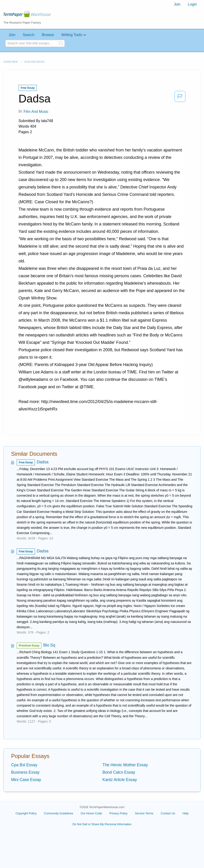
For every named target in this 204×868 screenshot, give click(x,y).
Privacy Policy (118, 813)
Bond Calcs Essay (119, 772)
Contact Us (168, 813)
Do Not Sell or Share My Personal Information (102, 824)
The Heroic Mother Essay (125, 765)
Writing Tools (72, 35)
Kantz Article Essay (120, 780)
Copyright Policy (26, 813)
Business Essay (25, 772)
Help (185, 813)
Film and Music (35, 62)
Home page (11, 62)
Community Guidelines (59, 813)
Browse (48, 35)
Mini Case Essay (26, 780)
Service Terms (144, 813)
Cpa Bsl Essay (24, 765)
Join (177, 4)
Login (192, 4)
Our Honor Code (91, 813)
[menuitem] (177, 4)
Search (28, 35)
